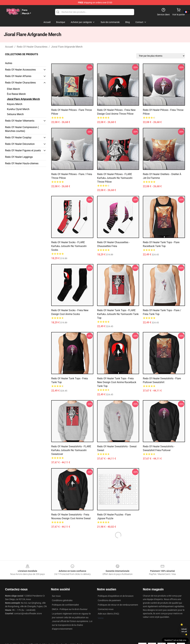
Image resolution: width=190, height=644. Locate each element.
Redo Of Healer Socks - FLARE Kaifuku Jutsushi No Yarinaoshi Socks (69, 246)
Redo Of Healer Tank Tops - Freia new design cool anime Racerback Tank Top (117, 382)
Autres (9, 63)
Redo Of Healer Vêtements (20, 121)
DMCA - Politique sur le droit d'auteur (70, 609)
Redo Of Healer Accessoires (20, 70)
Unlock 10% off (184, 630)
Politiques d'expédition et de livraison (116, 596)
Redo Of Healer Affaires (18, 76)
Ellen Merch (13, 89)
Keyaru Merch (15, 104)
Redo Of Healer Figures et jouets (23, 150)
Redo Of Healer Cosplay (18, 137)
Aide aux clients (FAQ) (108, 614)
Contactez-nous (106, 609)
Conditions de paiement (109, 600)
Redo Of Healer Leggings (19, 157)
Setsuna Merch (15, 114)
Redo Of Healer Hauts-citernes (22, 163)
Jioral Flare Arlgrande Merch (67, 47)
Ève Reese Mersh (16, 94)
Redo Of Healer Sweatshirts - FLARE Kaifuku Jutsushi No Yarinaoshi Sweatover (71, 450)
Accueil (9, 47)
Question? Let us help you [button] (175, 640)
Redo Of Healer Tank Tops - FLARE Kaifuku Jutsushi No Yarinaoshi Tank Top (118, 314)
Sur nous (56, 596)
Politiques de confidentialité (65, 605)
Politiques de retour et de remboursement (118, 605)
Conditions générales (62, 600)
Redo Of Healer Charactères (32, 47)
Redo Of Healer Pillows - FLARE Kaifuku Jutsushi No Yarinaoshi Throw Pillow (115, 178)
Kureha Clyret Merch (18, 109)
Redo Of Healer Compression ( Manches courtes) (22, 129)
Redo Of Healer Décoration (20, 144)
